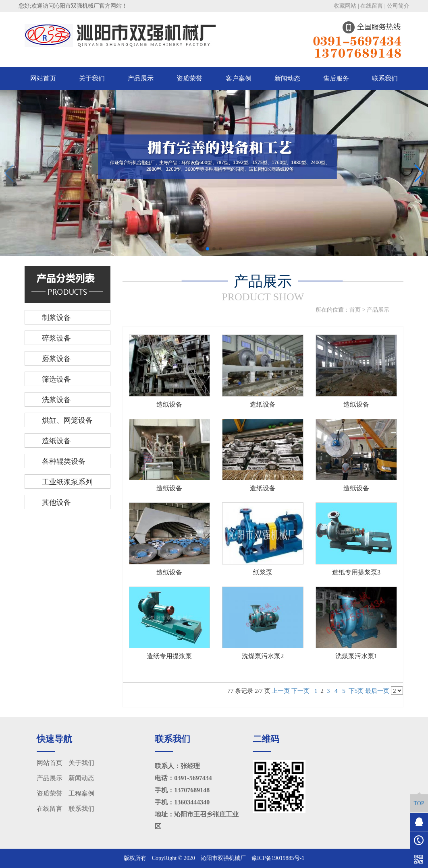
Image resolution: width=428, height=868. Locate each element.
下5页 (356, 691)
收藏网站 (345, 6)
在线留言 (372, 6)
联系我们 (385, 78)
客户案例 (239, 78)
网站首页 (43, 78)
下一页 (300, 691)
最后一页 (377, 691)
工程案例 (81, 793)
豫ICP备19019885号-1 (278, 858)
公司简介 (398, 6)
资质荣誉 (189, 78)
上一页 (281, 691)
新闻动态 (287, 78)
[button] (208, 249)
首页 (355, 310)
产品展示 (141, 78)
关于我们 (92, 78)
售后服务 (336, 78)
